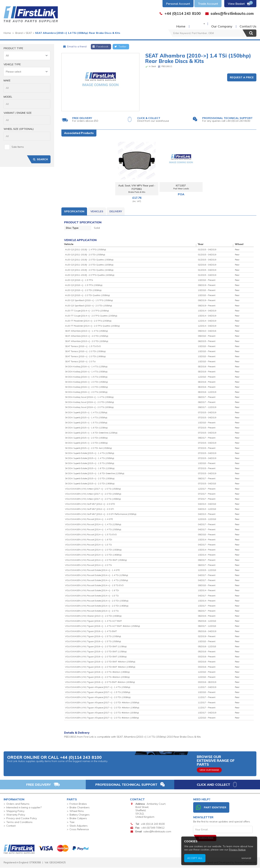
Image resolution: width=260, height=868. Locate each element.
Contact (11, 826)
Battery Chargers (80, 815)
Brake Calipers (78, 819)
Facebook (100, 46)
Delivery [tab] (116, 212)
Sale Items (14, 147)
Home (174, 24)
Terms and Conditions (19, 822)
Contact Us (248, 24)
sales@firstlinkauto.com (157, 832)
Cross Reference (79, 830)
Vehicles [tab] (97, 212)
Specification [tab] (74, 212)
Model (8, 97)
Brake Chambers (80, 808)
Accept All (205, 859)
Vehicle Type (12, 64)
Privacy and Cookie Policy (22, 819)
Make (7, 80)
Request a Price (242, 77)
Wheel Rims (77, 811)
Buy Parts (194, 24)
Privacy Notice (240, 852)
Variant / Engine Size (18, 113)
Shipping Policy (15, 811)
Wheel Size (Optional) (19, 129)
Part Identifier (211, 808)
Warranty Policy (16, 815)
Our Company (222, 24)
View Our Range (209, 770)
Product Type (13, 48)
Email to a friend (75, 46)
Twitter (120, 46)
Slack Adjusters (79, 826)
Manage (248, 859)
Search (40, 159)
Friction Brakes (78, 804)
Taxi (72, 822)
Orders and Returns (18, 804)
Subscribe (206, 838)
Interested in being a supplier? (24, 808)
